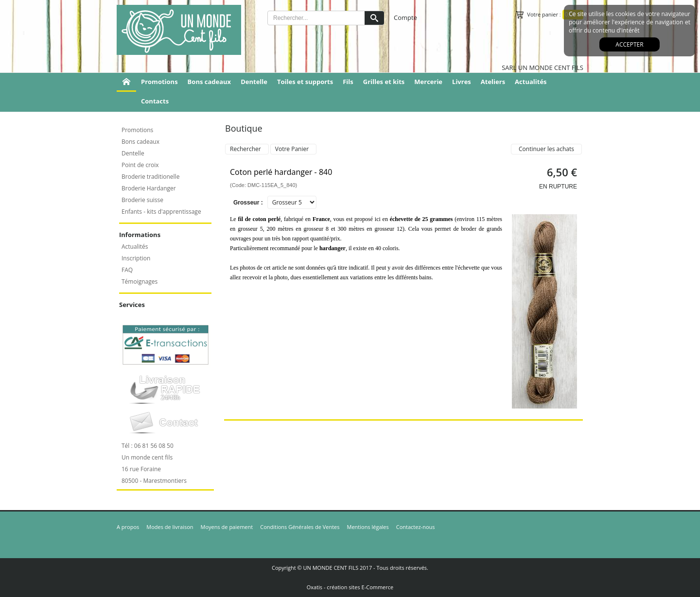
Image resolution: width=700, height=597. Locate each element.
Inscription (136, 258)
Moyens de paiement (227, 527)
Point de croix (140, 165)
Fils (348, 82)
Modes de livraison (170, 527)
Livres (462, 82)
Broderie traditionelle (150, 177)
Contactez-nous (416, 527)
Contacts (155, 101)
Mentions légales (368, 527)
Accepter (629, 44)
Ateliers (493, 82)
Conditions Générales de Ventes (300, 527)
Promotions (159, 82)
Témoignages (140, 281)
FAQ (127, 270)
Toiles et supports (305, 82)
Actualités (531, 82)
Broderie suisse (142, 200)
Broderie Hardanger (149, 188)
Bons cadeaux (210, 82)
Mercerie (428, 82)
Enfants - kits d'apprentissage (161, 212)
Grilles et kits (384, 82)
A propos (128, 527)
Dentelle (254, 82)
